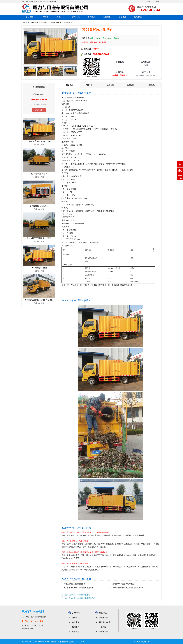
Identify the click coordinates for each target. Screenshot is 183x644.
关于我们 (45, 17)
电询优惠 (39, 110)
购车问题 (131, 85)
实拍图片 (90, 85)
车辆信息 (69, 85)
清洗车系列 (55, 23)
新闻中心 (60, 17)
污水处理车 (66, 23)
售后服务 (107, 17)
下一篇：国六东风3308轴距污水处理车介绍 (78, 598)
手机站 (157, 1)
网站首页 (29, 17)
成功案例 (151, 85)
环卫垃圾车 (104, 627)
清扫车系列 (104, 632)
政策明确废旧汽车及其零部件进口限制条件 (128, 588)
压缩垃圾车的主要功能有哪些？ (124, 584)
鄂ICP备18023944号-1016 (39, 642)
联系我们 (149, 1)
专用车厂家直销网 (33, 611)
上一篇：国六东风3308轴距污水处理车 (77, 595)
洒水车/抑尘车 (105, 622)
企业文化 (76, 622)
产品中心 (76, 17)
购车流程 (122, 17)
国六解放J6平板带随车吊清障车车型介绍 (78, 588)
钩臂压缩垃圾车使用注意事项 (74, 584)
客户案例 (91, 17)
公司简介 (76, 618)
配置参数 (110, 85)
